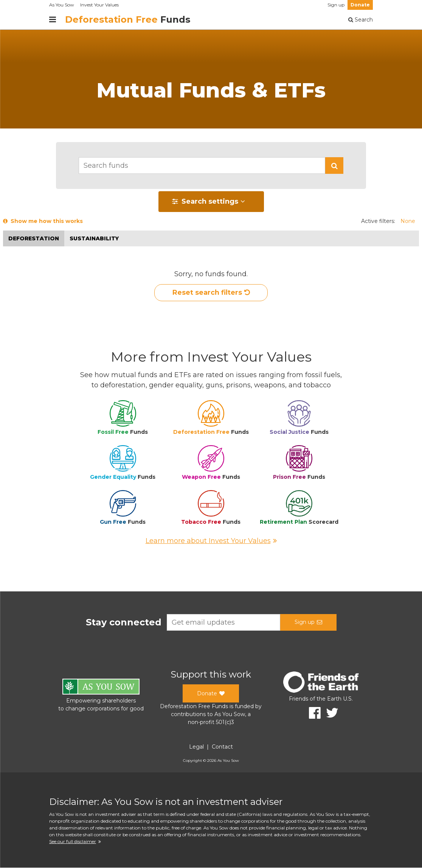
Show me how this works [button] (43, 221)
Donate (360, 5)
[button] (334, 166)
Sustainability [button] (94, 238)
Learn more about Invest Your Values (211, 541)
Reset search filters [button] (211, 293)
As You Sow (62, 5)
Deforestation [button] (34, 238)
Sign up (336, 5)
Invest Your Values (99, 5)
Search (361, 20)
